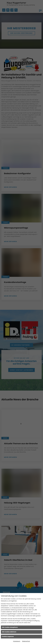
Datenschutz (26, 641)
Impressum (17, 641)
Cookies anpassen (8, 636)
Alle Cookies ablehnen (9, 632)
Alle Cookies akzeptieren (10, 627)
